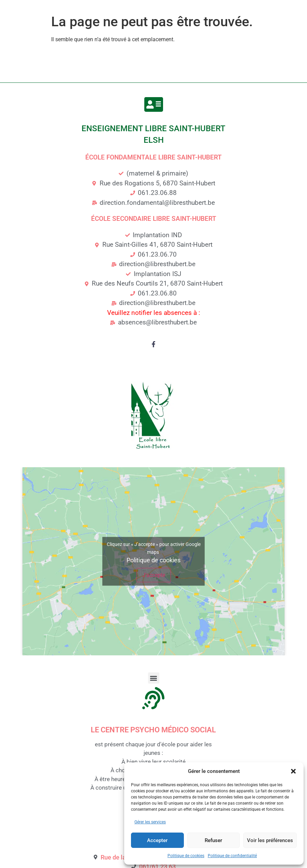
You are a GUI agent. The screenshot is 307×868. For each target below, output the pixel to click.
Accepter (157, 840)
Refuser (213, 840)
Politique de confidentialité (232, 856)
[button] (293, 771)
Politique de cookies (186, 856)
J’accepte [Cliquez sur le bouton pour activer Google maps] (154, 575)
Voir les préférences (270, 840)
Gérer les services (150, 822)
